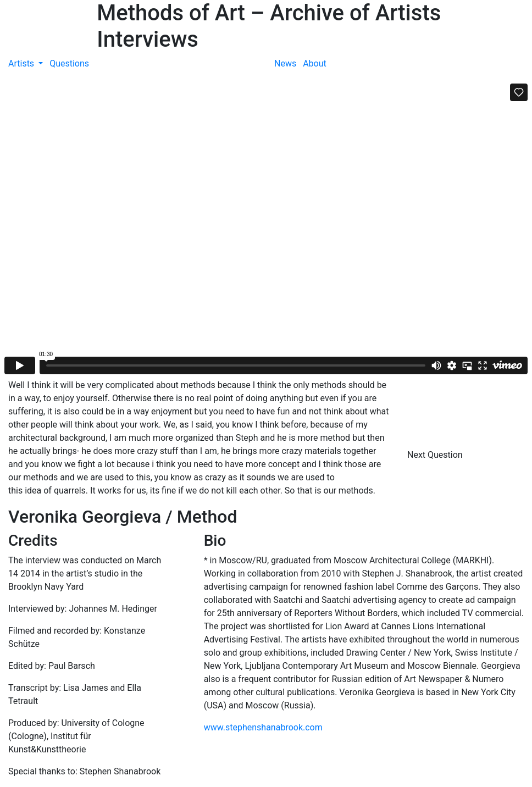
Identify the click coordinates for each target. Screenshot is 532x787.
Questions (69, 63)
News (285, 63)
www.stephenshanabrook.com (263, 727)
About (315, 63)
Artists (22, 63)
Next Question (436, 455)
